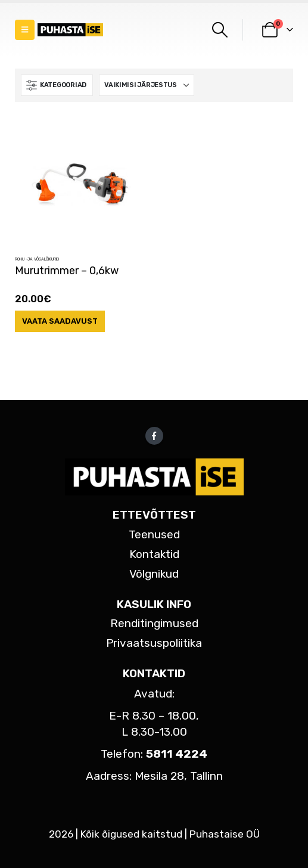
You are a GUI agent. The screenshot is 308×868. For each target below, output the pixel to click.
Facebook (154, 436)
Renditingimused (154, 623)
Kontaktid (154, 554)
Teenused (154, 534)
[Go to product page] (80, 185)
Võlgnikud (154, 574)
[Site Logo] (70, 30)
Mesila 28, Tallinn (179, 776)
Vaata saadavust (60, 321)
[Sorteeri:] (147, 85)
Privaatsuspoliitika (154, 643)
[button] (25, 30)
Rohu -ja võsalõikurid (37, 259)
